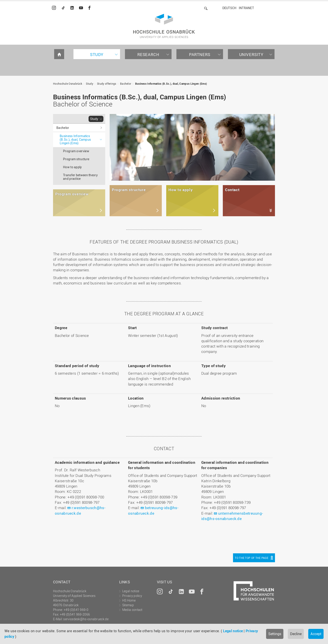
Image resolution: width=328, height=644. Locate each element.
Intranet (246, 8)
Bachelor (126, 84)
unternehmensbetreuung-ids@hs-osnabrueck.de (232, 516)
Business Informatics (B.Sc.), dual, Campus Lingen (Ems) (171, 84)
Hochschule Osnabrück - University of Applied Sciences (164, 26)
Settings (275, 634)
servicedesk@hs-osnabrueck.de (86, 619)
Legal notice (233, 631)
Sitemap (128, 605)
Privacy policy (132, 596)
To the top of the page (252, 558)
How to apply (72, 167)
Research (148, 54)
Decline (296, 634)
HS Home (129, 600)
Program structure (76, 159)
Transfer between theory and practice (80, 177)
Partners (200, 54)
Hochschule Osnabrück (68, 84)
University (251, 54)
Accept (316, 634)
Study (97, 54)
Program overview (76, 151)
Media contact (132, 610)
